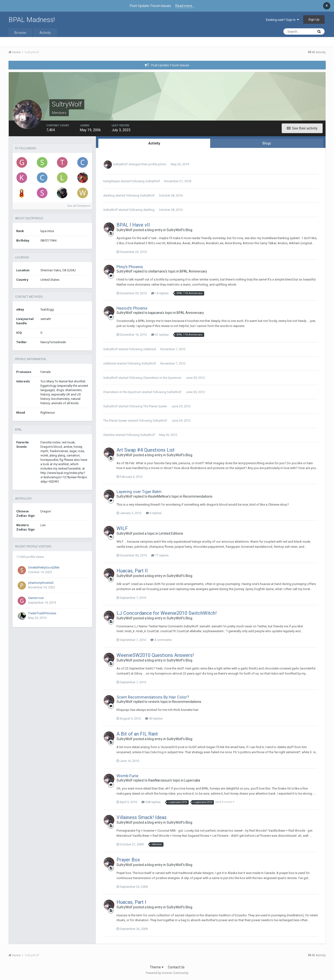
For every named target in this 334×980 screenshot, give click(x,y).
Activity (45, 33)
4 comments (161, 640)
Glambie (109, 435)
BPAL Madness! (32, 20)
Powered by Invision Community (167, 973)
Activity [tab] (154, 143)
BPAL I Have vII (133, 225)
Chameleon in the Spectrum (162, 378)
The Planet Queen (155, 406)
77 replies (160, 555)
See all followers (79, 206)
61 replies (160, 335)
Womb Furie (127, 776)
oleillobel (150, 349)
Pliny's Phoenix (130, 267)
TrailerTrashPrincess (42, 613)
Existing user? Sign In (282, 20)
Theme (157, 967)
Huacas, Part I (131, 902)
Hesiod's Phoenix (132, 308)
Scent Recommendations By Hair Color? (153, 697)
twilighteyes (112, 181)
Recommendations (198, 496)
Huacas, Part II (132, 571)
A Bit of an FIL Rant (137, 734)
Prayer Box (128, 860)
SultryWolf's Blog (179, 230)
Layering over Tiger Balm (139, 492)
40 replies (154, 718)
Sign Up (314, 19)
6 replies (154, 513)
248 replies (151, 802)
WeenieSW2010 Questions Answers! (155, 655)
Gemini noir (36, 598)
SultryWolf (120, 164)
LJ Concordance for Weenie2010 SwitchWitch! (167, 613)
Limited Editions (171, 533)
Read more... (185, 6)
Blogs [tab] (267, 143)
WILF (122, 528)
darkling (109, 195)
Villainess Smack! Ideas (142, 817)
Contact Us (176, 967)
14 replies (160, 293)
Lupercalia (192, 780)
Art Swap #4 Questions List (146, 450)
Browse (20, 33)
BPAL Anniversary (193, 271)
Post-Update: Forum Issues (170, 65)
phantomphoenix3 (41, 583)
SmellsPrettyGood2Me (44, 567)
